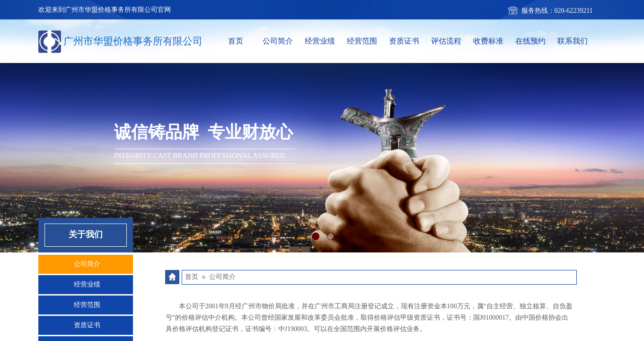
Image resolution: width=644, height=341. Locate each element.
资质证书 (404, 41)
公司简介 (278, 41)
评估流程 (446, 41)
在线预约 (530, 41)
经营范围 (362, 41)
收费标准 (488, 41)
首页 (236, 41)
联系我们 (573, 41)
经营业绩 (320, 41)
